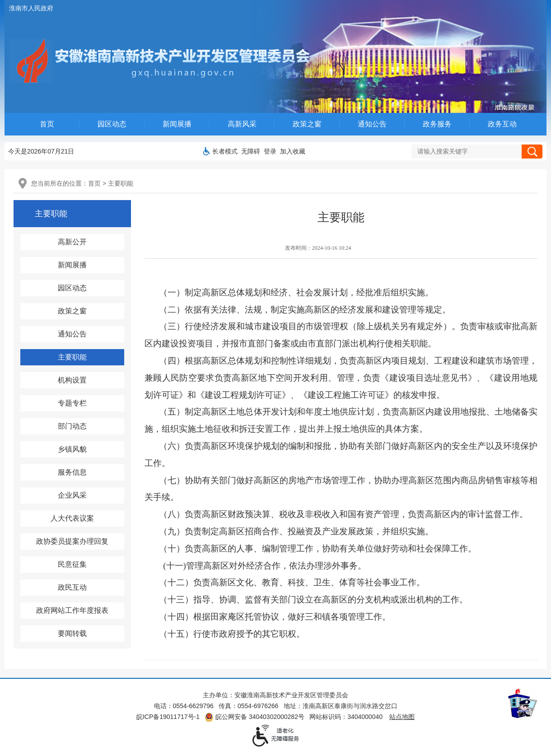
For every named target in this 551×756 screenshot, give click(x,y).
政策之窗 (307, 124)
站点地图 (402, 717)
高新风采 (242, 124)
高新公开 (72, 242)
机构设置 (72, 380)
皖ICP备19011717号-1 (168, 717)
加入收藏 (293, 151)
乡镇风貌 (72, 449)
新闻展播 (177, 124)
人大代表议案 (72, 518)
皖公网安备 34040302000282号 (254, 717)
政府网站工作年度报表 (72, 610)
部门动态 (72, 426)
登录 (270, 151)
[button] (225, 151)
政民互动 (72, 587)
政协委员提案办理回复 (72, 541)
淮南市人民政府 (31, 8)
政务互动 (502, 124)
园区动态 (112, 124)
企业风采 (72, 495)
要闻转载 (72, 633)
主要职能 (121, 183)
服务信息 (72, 472)
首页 (47, 124)
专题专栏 (72, 403)
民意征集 (72, 564)
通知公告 (372, 124)
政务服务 (437, 124)
